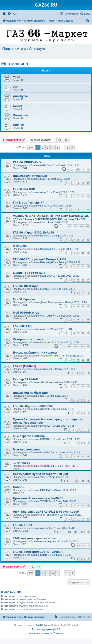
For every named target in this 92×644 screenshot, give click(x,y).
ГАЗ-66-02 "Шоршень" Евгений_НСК (40, 259)
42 (78, 183)
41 (73, 183)
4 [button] (53, 147)
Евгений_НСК (48, 262)
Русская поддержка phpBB (46, 629)
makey (44, 329)
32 (88, 240)
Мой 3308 (20, 246)
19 (78, 266)
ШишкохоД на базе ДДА (31, 393)
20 (83, 266)
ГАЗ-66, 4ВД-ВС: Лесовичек (33, 406)
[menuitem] (12, 14)
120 (87, 532)
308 (81, 226)
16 (88, 253)
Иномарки (20, 115)
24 (73, 505)
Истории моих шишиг (29, 339)
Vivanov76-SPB (49, 356)
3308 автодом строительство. (35, 538)
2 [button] (43, 147)
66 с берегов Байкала (29, 436)
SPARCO (45, 289)
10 (88, 170)
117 (69, 532)
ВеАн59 (45, 236)
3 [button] (48, 147)
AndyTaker (46, 369)
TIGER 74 (46, 501)
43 (83, 183)
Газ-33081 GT (22, 326)
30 (78, 240)
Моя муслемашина (27, 449)
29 (73, 240)
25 (73, 210)
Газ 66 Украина (24, 299)
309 (87, 226)
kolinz (43, 206)
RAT (43, 179)
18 (73, 266)
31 (83, 240)
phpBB (38, 625)
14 (88, 196)
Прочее (18, 125)
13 (83, 196)
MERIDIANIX (47, 165)
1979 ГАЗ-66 (22, 463)
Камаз (17, 106)
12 (78, 196)
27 (83, 210)
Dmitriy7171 (47, 342)
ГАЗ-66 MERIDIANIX (27, 162)
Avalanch (45, 528)
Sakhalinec (46, 382)
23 (73, 519)
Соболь (19, 487)
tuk (42, 222)
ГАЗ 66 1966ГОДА (26, 286)
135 (75, 346)
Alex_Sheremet (49, 515)
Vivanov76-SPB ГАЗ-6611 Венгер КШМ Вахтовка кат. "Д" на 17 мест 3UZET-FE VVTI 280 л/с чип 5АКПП (51, 218)
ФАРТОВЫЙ (47, 316)
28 (88, 210)
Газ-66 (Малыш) (25, 366)
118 (75, 532)
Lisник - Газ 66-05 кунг (29, 273)
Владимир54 (48, 249)
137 (87, 346)
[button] (31, 147)
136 (81, 346)
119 (81, 532)
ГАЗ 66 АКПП (22, 525)
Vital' (43, 477)
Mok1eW (45, 426)
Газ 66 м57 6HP (24, 189)
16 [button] (67, 147)
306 (69, 226)
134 (69, 346)
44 (88, 183)
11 (73, 196)
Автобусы (20, 96)
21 (88, 266)
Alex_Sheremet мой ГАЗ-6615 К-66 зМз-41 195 (46, 512)
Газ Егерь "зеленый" (28, 203)
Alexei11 (45, 192)
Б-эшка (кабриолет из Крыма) (35, 353)
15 (83, 253)
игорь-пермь (47, 541)
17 (88, 280)
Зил (16, 87)
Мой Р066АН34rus (26, 313)
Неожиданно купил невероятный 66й (40, 474)
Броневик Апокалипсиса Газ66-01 (38, 498)
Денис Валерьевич (51, 302)
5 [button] (58, 147)
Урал (16, 77)
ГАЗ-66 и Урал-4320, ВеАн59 (33, 232)
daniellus (45, 409)
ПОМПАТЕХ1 (48, 439)
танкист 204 (47, 466)
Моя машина (15, 64)
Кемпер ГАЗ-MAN (26, 379)
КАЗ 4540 (46, 490)
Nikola (44, 555)
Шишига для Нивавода (30, 176)
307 (75, 226)
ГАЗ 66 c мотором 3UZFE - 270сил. (38, 552)
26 (78, 210)
